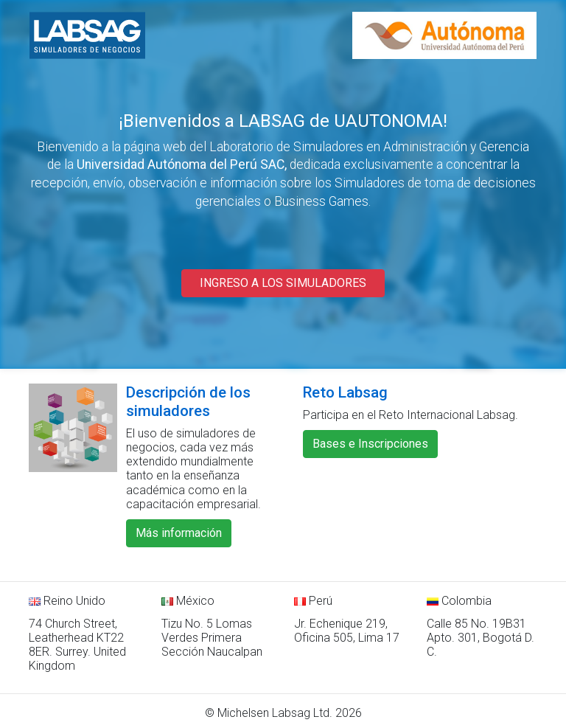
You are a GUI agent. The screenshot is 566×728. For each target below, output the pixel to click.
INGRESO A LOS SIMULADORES (283, 283)
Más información (179, 533)
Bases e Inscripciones (370, 444)
